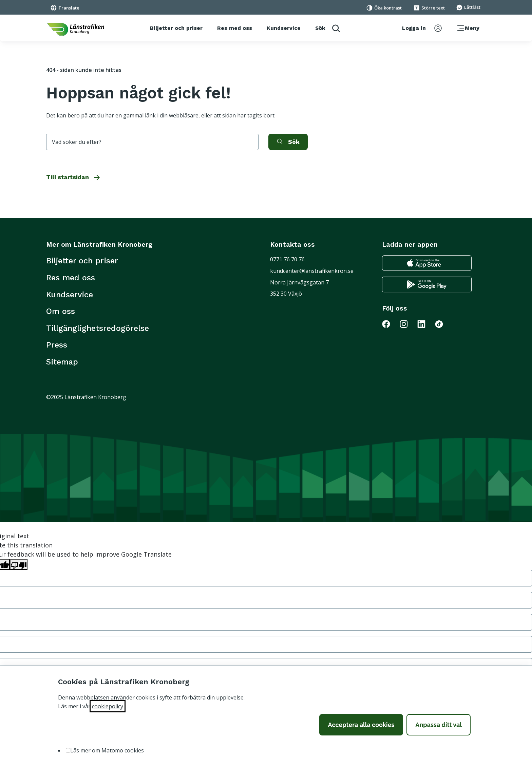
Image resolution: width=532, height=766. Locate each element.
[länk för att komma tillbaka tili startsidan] (76, 30)
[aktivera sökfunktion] (328, 28)
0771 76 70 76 (287, 259)
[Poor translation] (19, 564)
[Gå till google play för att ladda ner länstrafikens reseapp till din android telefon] (427, 285)
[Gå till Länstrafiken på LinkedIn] (425, 324)
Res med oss (71, 278)
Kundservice (70, 295)
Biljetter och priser (82, 261)
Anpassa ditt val (439, 725)
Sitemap (62, 362)
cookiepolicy (108, 706)
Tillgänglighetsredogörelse (98, 328)
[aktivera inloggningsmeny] (422, 28)
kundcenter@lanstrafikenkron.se (312, 271)
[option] (68, 750)
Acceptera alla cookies (361, 725)
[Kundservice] (284, 28)
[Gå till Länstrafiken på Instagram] (408, 324)
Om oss (61, 311)
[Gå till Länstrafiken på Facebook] (390, 324)
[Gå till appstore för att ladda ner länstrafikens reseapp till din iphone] (427, 263)
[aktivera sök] (288, 142)
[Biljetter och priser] (176, 28)
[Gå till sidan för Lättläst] (468, 7)
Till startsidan (74, 177)
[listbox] (266, 751)
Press (57, 345)
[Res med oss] (235, 28)
